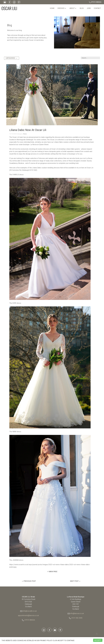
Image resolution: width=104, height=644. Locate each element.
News (25, 134)
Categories (12, 58)
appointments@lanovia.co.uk (28, 615)
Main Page (52, 572)
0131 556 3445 (77, 618)
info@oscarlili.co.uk (30, 611)
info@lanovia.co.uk (77, 613)
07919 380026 (95, 2)
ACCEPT (98, 640)
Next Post (75, 581)
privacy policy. (38, 640)
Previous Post (29, 581)
